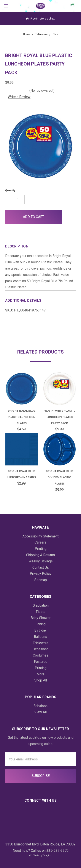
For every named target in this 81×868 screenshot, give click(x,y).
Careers (40, 542)
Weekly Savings (41, 561)
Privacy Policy (41, 574)
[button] (69, 217)
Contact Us (41, 567)
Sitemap (41, 580)
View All (40, 712)
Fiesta (41, 612)
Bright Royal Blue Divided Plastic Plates (60, 477)
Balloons (40, 637)
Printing (41, 549)
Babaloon (40, 706)
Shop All (41, 680)
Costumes (41, 655)
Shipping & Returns (40, 555)
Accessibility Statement (40, 536)
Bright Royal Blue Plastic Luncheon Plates (22, 417)
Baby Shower (41, 618)
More (40, 674)
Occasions (41, 649)
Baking (40, 624)
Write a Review (19, 97)
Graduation (41, 605)
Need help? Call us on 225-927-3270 (41, 851)
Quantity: (10, 190)
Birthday (40, 630)
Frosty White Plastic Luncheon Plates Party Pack (59, 417)
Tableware (41, 643)
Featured (41, 662)
